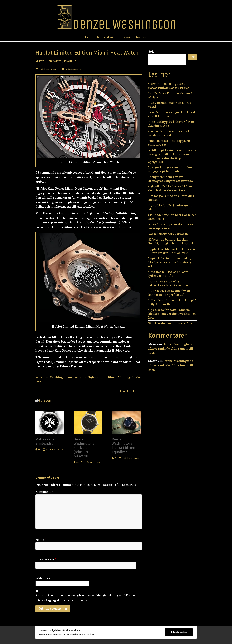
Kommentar (45, 492)
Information (105, 37)
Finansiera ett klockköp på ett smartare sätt (169, 143)
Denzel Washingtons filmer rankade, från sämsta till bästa (171, 349)
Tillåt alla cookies (179, 632)
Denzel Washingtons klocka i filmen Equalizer (123, 446)
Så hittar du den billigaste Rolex (171, 323)
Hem (88, 37)
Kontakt (142, 37)
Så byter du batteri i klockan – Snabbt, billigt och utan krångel (171, 242)
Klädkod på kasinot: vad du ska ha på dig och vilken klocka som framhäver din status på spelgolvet (172, 156)
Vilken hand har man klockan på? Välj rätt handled (172, 302)
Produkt (70, 61)
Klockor (125, 37)
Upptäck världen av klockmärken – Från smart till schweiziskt (172, 251)
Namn (41, 540)
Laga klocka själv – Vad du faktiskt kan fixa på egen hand (169, 283)
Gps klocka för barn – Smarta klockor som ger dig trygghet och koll (172, 314)
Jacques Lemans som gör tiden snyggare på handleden (170, 170)
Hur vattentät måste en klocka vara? (170, 105)
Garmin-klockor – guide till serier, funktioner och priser (169, 86)
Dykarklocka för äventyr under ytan (171, 208)
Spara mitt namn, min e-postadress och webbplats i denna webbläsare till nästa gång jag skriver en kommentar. (87, 598)
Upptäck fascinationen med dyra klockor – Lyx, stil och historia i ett (171, 263)
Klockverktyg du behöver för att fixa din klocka (171, 124)
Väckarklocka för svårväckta (169, 234)
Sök (151, 52)
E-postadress (46, 559)
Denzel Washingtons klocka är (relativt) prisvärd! (84, 448)
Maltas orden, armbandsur (46, 441)
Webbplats (43, 578)
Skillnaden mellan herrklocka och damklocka (172, 217)
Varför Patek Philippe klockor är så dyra (171, 95)
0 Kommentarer (71, 69)
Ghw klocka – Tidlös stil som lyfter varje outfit (168, 274)
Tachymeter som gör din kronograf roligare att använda (171, 179)
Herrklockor (131, 391)
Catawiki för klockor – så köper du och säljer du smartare (170, 189)
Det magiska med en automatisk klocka (171, 198)
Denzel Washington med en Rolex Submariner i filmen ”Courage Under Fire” (88, 380)
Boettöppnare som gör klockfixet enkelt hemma (172, 114)
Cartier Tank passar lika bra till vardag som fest (170, 133)
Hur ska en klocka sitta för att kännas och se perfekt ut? (169, 293)
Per (41, 61)
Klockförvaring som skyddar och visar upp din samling (172, 227)
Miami (58, 61)
